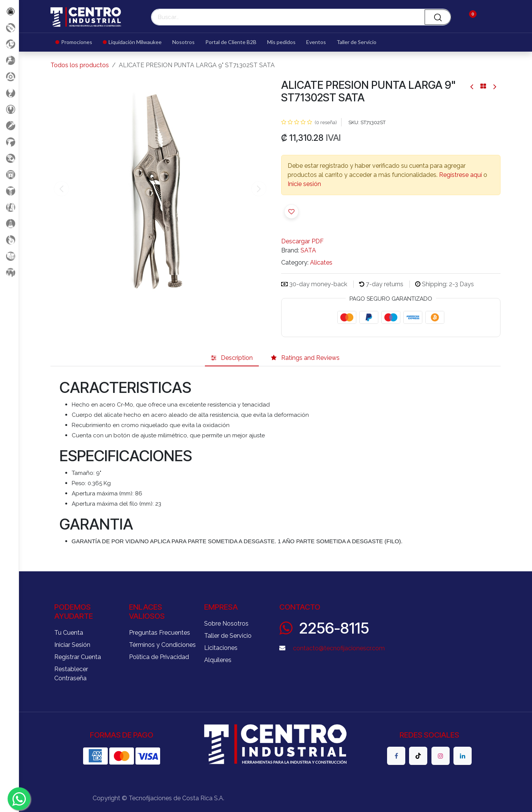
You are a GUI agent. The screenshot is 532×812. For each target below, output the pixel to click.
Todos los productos (80, 65)
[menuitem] (76, 42)
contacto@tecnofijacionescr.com (339, 648)
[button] (291, 211)
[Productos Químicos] (9, 223)
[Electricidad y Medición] (9, 174)
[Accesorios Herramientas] (9, 76)
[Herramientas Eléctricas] (9, 125)
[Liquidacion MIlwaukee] (9, 44)
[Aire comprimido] (9, 60)
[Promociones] (9, 28)
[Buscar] (438, 17)
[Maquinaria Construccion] (9, 272)
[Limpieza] (9, 207)
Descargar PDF (302, 241)
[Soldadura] (9, 256)
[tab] (232, 358)
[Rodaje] (9, 240)
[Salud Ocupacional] (9, 158)
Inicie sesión (304, 184)
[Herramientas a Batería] (9, 142)
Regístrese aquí (460, 175)
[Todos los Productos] (9, 11)
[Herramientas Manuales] (9, 109)
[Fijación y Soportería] (9, 191)
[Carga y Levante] (9, 93)
